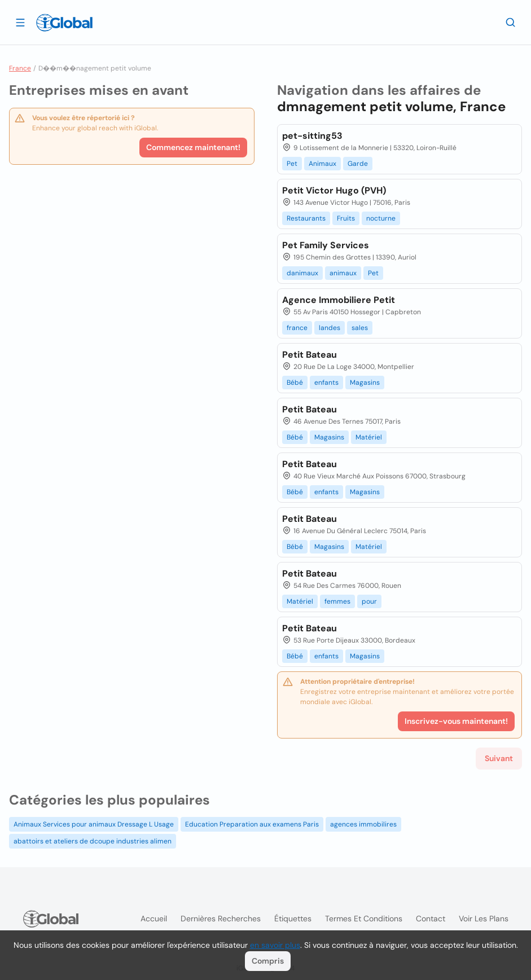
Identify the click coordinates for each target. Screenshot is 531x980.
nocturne (381, 218)
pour (369, 601)
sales (360, 328)
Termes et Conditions (364, 919)
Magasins (365, 383)
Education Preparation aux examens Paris (252, 824)
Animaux (322, 164)
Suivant (499, 758)
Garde (358, 164)
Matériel (369, 437)
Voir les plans (484, 919)
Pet (292, 164)
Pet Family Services (326, 245)
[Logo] (64, 23)
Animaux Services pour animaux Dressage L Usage (94, 824)
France (20, 68)
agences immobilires (363, 824)
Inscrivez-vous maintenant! (456, 721)
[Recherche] (511, 22)
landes (330, 328)
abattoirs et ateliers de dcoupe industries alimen (93, 841)
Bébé (295, 383)
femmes (337, 601)
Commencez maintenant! (193, 147)
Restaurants (306, 218)
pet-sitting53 (312, 136)
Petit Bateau (310, 355)
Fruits (346, 218)
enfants (326, 383)
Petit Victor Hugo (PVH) (334, 190)
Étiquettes (293, 919)
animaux (343, 273)
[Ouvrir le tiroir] (20, 22)
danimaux (302, 273)
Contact (431, 919)
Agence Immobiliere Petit (339, 300)
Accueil (154, 919)
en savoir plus (275, 945)
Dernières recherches (221, 919)
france (297, 328)
